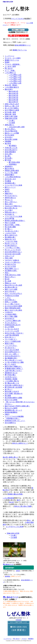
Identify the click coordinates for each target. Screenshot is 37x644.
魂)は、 (30, 520)
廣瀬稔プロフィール (20, 50)
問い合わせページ (11, 597)
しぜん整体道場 (8, 498)
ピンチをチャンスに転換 (15, 527)
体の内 (11, 502)
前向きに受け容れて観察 (23, 506)
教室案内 (31, 639)
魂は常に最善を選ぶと (11, 457)
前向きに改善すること (20, 443)
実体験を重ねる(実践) (15, 494)
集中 (19, 500)
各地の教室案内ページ (23, 45)
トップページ (8, 639)
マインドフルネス (21, 19)
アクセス (24, 639)
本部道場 (19, 620)
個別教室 (7, 576)
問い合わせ (16, 639)
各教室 (18, 571)
